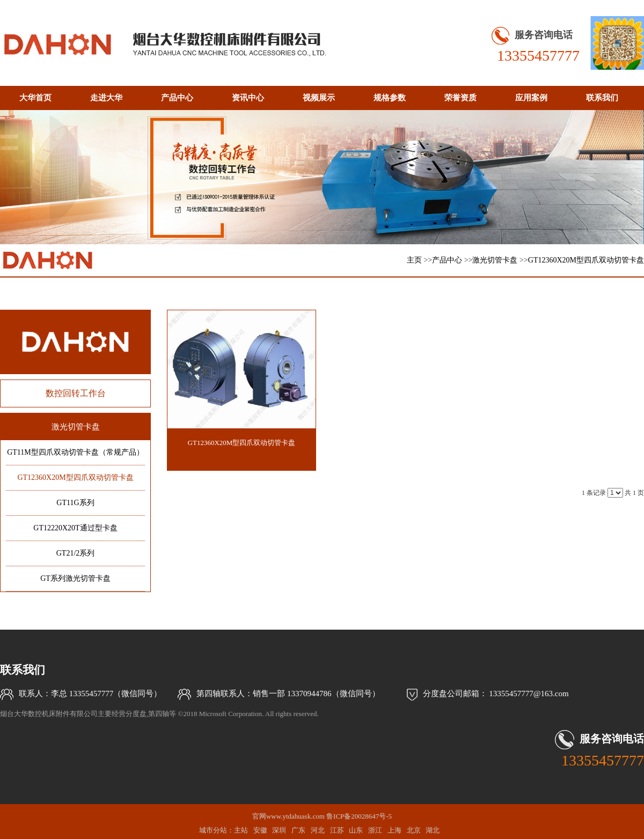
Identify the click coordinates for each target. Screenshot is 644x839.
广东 (298, 830)
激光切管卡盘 (495, 260)
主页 (414, 260)
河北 (318, 830)
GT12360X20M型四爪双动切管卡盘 (586, 260)
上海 (394, 830)
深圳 (279, 830)
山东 (356, 830)
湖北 (433, 830)
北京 (414, 830)
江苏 (337, 830)
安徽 (260, 830)
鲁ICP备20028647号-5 (359, 816)
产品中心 (447, 260)
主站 (241, 830)
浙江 (375, 830)
